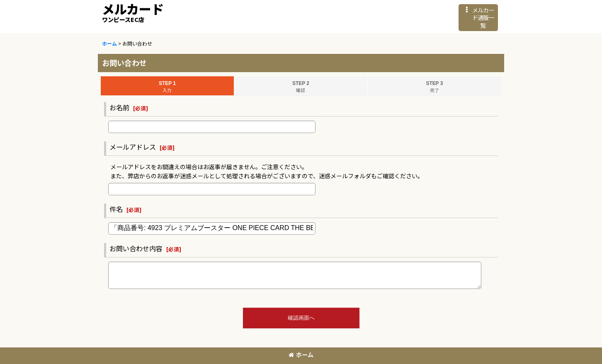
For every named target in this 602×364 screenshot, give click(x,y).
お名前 (119, 107)
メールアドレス (133, 147)
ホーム (301, 354)
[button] (478, 18)
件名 (116, 209)
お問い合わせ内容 (136, 248)
